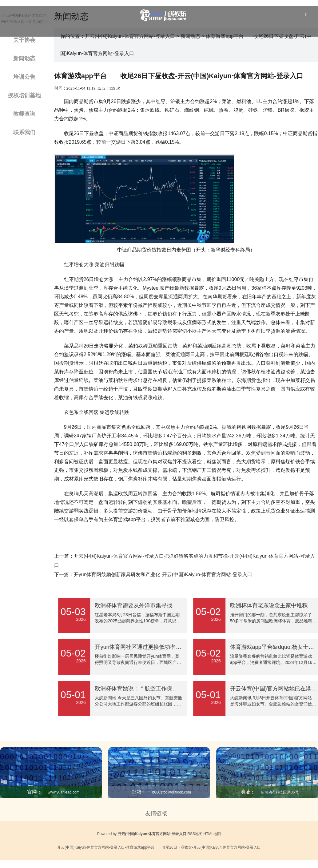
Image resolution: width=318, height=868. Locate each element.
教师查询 (24, 114)
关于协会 (24, 40)
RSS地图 (195, 834)
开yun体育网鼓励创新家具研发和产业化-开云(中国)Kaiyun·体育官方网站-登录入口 (163, 575)
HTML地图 (212, 834)
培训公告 (24, 77)
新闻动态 (24, 58)
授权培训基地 (24, 95)
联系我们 (24, 132)
